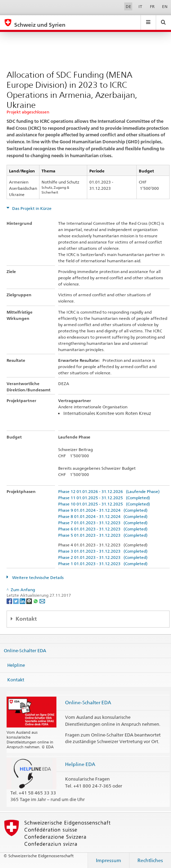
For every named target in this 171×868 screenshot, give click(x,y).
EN (165, 6)
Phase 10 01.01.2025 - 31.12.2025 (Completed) (104, 504)
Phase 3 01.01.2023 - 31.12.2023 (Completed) (103, 551)
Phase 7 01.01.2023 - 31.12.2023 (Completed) (103, 523)
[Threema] (30, 601)
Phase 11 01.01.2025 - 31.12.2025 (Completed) (104, 498)
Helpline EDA (80, 764)
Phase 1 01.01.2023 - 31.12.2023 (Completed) (103, 564)
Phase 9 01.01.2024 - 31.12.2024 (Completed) (103, 510)
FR (152, 6)
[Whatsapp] (36, 601)
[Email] (42, 601)
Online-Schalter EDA (25, 650)
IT (140, 6)
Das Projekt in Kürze (31, 208)
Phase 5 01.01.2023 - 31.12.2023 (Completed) (103, 535)
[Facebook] (10, 601)
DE (128, 6)
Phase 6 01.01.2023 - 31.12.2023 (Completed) (103, 529)
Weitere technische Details (37, 577)
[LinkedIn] (23, 601)
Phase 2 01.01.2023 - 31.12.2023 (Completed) (103, 557)
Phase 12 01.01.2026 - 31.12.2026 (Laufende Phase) (109, 491)
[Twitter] (16, 601)
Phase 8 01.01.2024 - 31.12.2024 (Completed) (103, 516)
